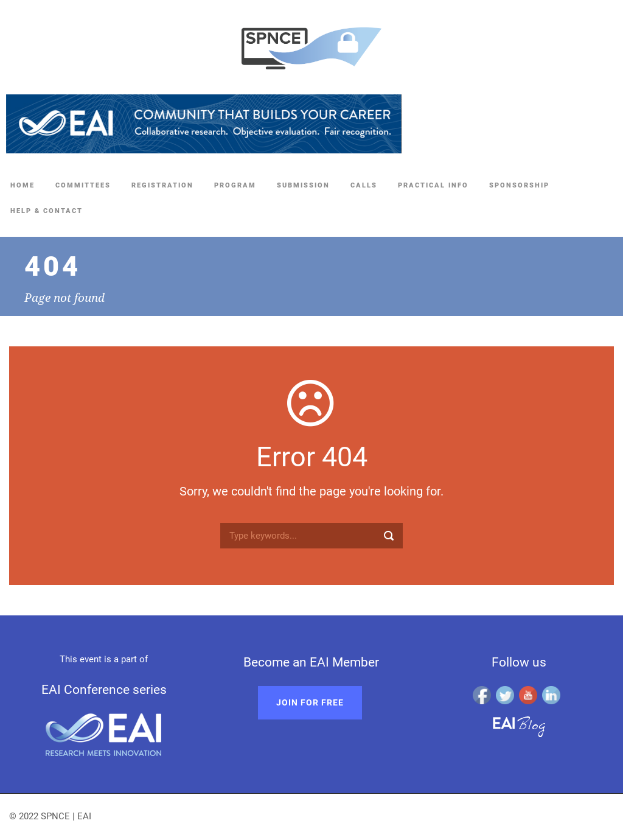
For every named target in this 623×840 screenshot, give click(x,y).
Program (235, 185)
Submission (303, 185)
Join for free (310, 702)
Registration (162, 185)
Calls (364, 185)
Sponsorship (519, 185)
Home (23, 185)
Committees (83, 185)
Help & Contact (47, 211)
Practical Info (433, 185)
